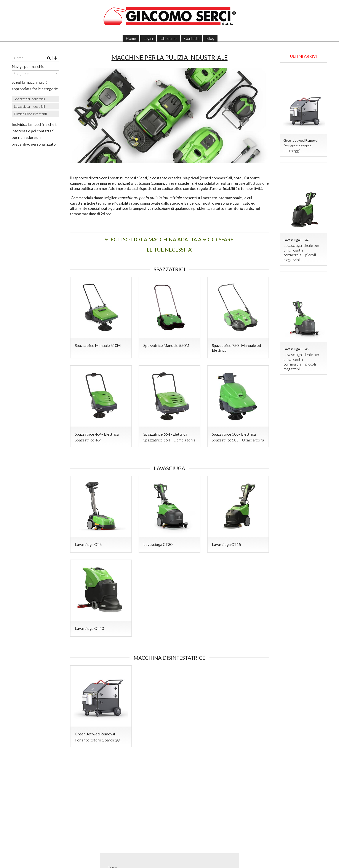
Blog (210, 38)
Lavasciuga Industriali (29, 106)
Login (148, 38)
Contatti (191, 38)
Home (131, 38)
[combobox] (35, 73)
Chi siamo (169, 38)
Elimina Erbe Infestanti (30, 114)
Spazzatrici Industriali (29, 99)
